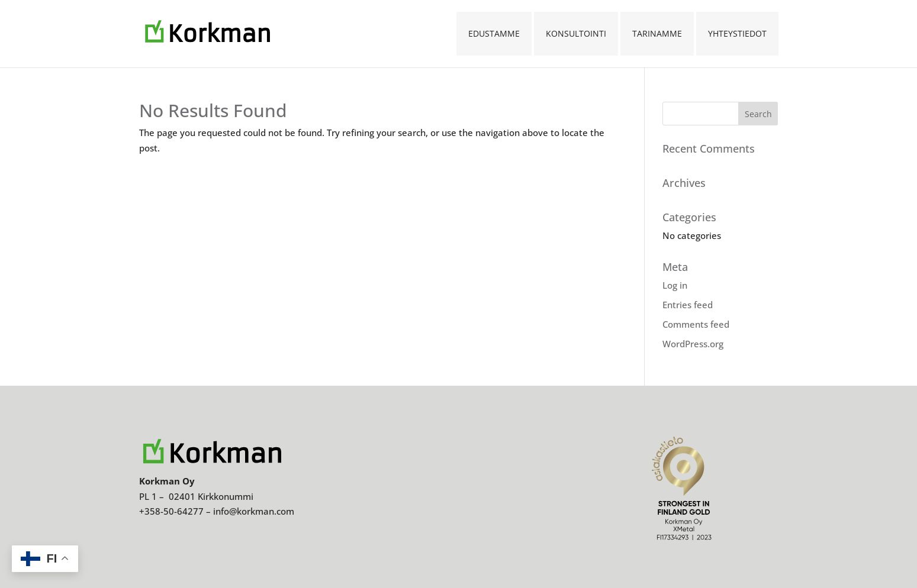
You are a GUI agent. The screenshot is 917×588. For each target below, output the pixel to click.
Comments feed (696, 324)
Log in (675, 285)
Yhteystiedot (737, 33)
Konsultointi (576, 33)
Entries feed (688, 305)
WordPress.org (693, 344)
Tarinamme (657, 33)
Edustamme (494, 33)
